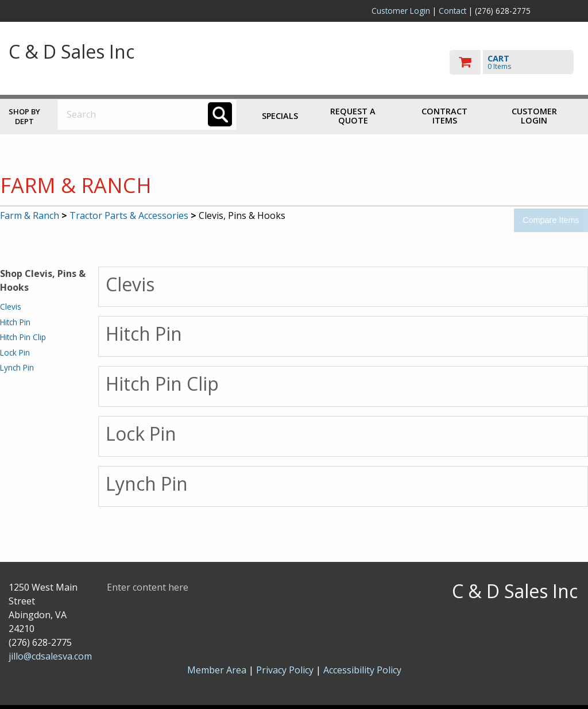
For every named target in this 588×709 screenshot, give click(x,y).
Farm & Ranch (30, 215)
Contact (452, 11)
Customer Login (401, 11)
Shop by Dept (24, 116)
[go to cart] (514, 62)
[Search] (220, 114)
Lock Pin (15, 352)
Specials (280, 116)
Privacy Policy (286, 670)
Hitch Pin (15, 322)
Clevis (11, 307)
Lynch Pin (17, 367)
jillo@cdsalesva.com (50, 656)
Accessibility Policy (362, 670)
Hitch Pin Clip (23, 337)
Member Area (217, 670)
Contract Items (444, 116)
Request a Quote (353, 116)
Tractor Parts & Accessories (129, 215)
